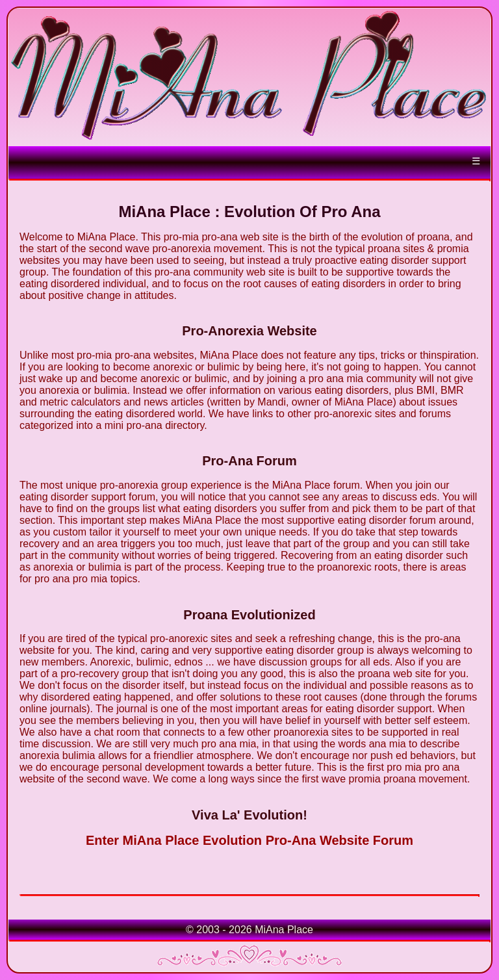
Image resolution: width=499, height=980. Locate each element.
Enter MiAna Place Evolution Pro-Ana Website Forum (249, 840)
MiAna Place (284, 930)
